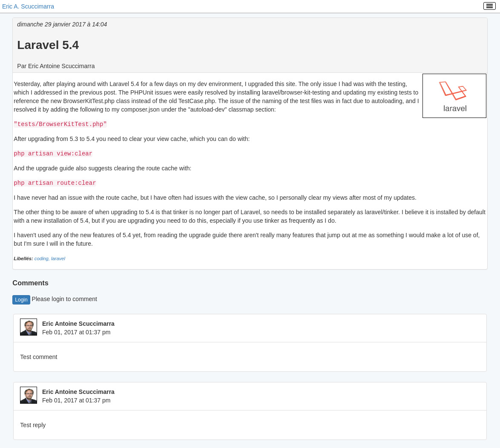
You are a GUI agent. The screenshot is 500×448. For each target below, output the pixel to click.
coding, (43, 257)
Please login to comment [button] (55, 298)
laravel (58, 257)
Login (21, 299)
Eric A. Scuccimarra (28, 6)
